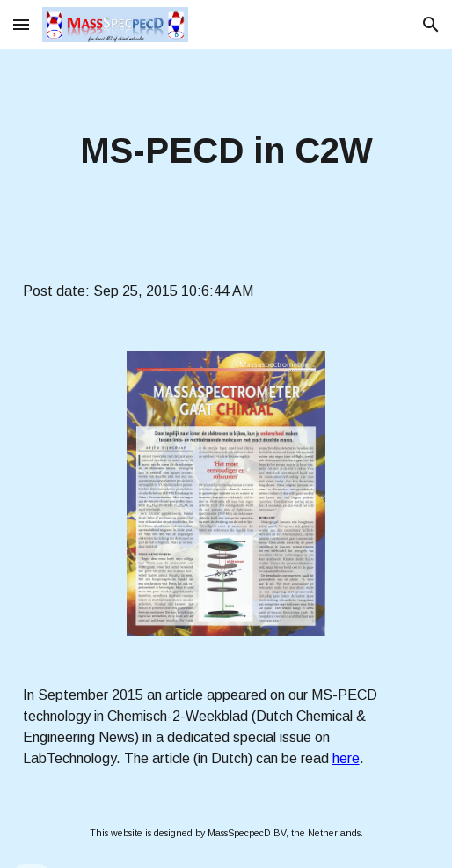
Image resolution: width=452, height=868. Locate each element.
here (346, 758)
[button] (21, 24)
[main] (226, 151)
